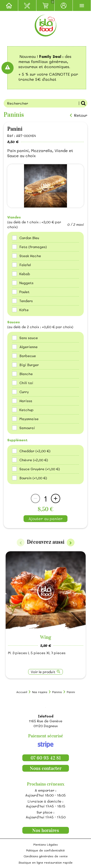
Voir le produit (43, 672)
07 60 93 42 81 (46, 758)
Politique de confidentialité (45, 850)
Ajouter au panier (45, 519)
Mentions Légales (45, 844)
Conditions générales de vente (46, 856)
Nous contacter (46, 768)
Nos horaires (46, 830)
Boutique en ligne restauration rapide (46, 862)
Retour (81, 115)
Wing (46, 637)
